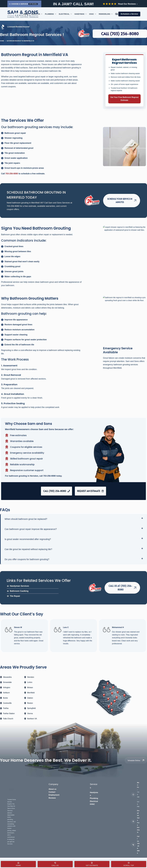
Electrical (66, 14)
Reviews (52, 798)
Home (26, 14)
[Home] (18, 864)
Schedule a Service (129, 14)
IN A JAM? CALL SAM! (73, 4)
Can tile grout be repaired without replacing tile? (28, 549)
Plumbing (51, 14)
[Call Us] (55, 864)
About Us (37, 14)
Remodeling (106, 14)
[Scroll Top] (129, 864)
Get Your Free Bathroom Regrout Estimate (124, 99)
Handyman (81, 14)
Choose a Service (25, 4)
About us (52, 789)
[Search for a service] (116, 14)
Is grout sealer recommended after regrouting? (28, 539)
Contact (52, 792)
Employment (54, 795)
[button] (74, 519)
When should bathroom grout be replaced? (26, 519)
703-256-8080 (12, 174)
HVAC (93, 14)
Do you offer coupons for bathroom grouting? (27, 559)
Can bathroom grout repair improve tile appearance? (31, 529)
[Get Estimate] (92, 864)
